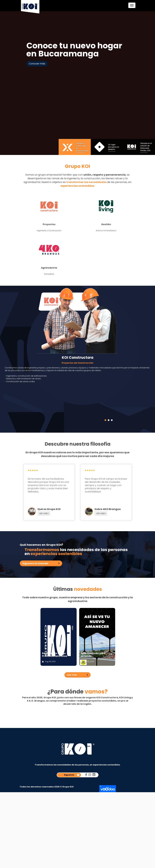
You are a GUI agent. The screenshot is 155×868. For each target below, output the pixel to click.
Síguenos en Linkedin (35, 563)
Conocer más (37, 64)
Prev (18, 83)
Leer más (72, 673)
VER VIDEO (44, 513)
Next (137, 83)
